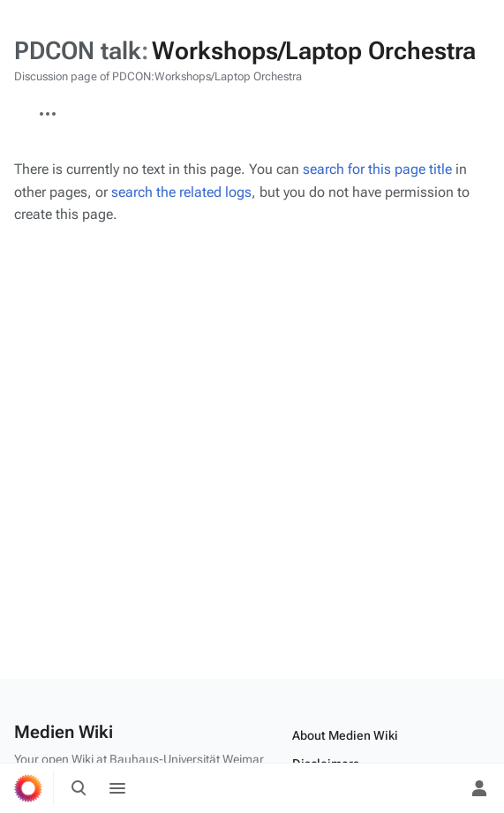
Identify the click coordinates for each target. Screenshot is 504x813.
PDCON (14, 105)
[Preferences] (440, 788)
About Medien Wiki (345, 735)
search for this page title (377, 169)
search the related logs (181, 192)
